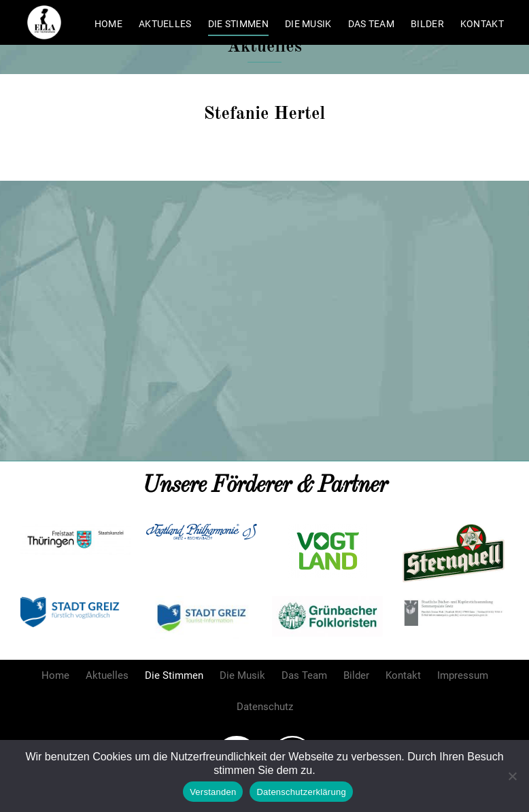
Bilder (427, 24)
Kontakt (482, 24)
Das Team (371, 24)
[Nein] (512, 776)
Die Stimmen (238, 24)
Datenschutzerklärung (301, 792)
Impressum (463, 675)
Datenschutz (265, 707)
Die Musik (308, 24)
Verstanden (213, 792)
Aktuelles (165, 24)
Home (108, 24)
